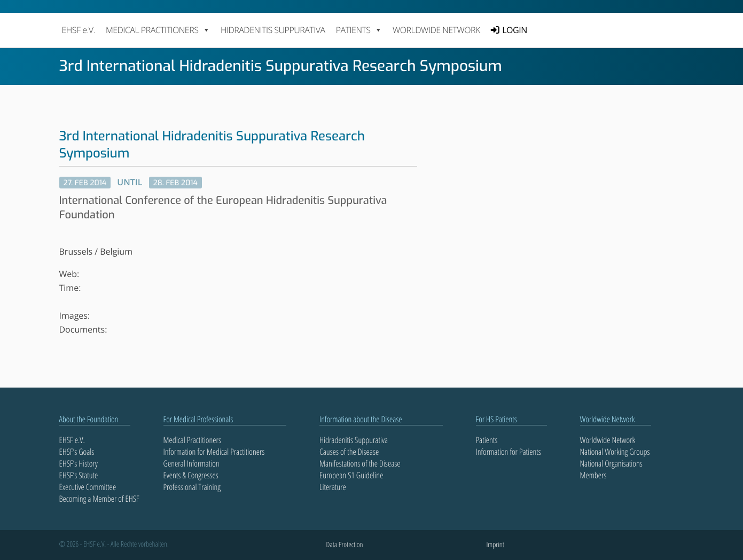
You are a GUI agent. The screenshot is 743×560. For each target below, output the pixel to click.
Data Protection (345, 545)
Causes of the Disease (349, 452)
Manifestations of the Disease (360, 463)
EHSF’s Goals (77, 452)
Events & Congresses (191, 475)
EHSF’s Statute (79, 475)
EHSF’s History (79, 463)
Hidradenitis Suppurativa (273, 30)
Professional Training (192, 487)
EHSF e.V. (79, 30)
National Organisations (611, 463)
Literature (333, 487)
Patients (487, 440)
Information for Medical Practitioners (214, 452)
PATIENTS (359, 30)
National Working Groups (615, 452)
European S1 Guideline (351, 475)
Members (593, 475)
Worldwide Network (436, 30)
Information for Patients (509, 452)
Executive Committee (88, 487)
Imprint (495, 545)
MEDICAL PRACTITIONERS (158, 30)
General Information (191, 463)
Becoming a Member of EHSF (99, 499)
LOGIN (514, 30)
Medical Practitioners (192, 440)
